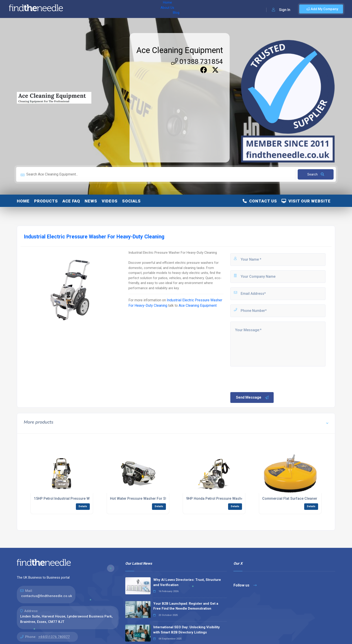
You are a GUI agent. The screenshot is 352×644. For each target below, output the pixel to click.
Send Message (253, 398)
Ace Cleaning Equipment (180, 50)
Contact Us (260, 201)
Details (83, 506)
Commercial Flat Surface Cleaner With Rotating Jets (305, 499)
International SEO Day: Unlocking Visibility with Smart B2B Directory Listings (187, 630)
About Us (96, 9)
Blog (112, 9)
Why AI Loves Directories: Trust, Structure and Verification (187, 582)
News (91, 201)
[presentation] (264, 379)
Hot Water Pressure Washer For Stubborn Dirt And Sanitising (160, 499)
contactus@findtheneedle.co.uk (47, 596)
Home (79, 9)
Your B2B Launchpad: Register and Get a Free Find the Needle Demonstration (186, 606)
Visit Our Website (306, 201)
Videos (110, 201)
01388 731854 (197, 61)
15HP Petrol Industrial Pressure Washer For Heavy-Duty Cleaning (87, 499)
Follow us (245, 585)
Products (46, 201)
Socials (131, 201)
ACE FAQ (71, 201)
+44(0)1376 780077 (54, 637)
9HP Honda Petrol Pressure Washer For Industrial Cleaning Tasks (240, 499)
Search (316, 174)
